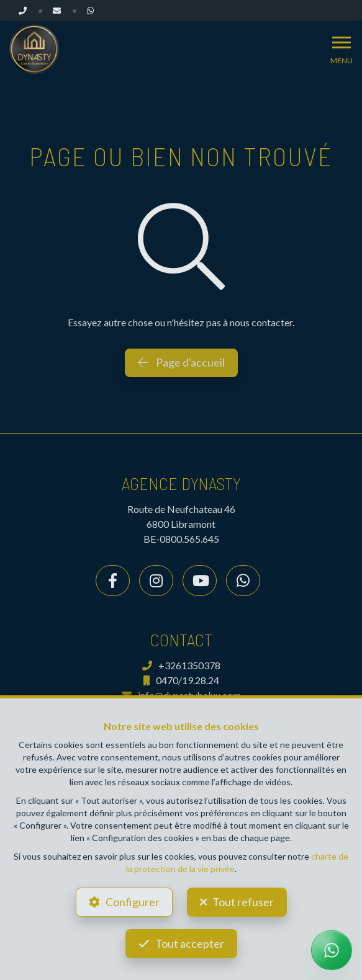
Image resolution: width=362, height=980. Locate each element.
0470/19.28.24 (181, 680)
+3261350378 (181, 665)
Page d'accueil (181, 362)
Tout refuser (243, 902)
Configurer (133, 902)
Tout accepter (190, 943)
